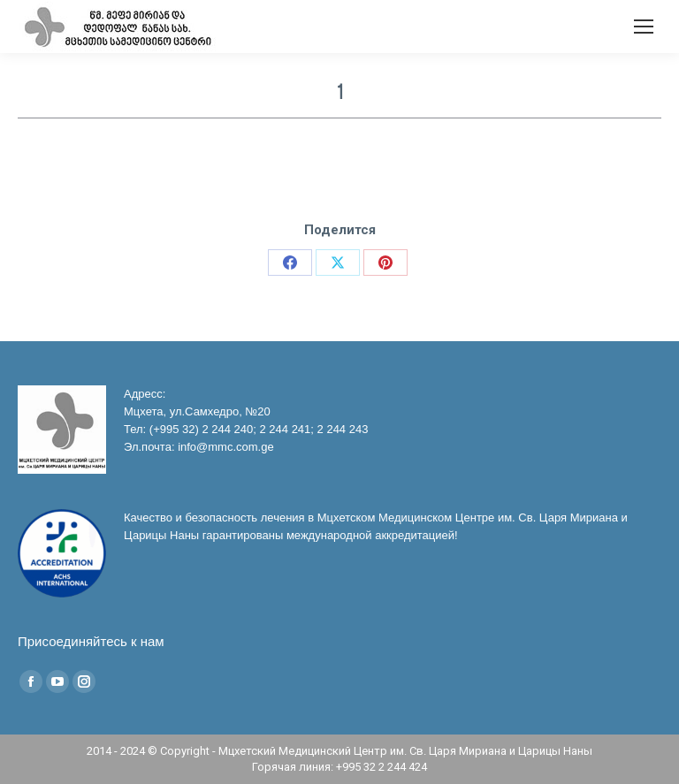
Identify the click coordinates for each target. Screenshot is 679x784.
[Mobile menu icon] (644, 27)
